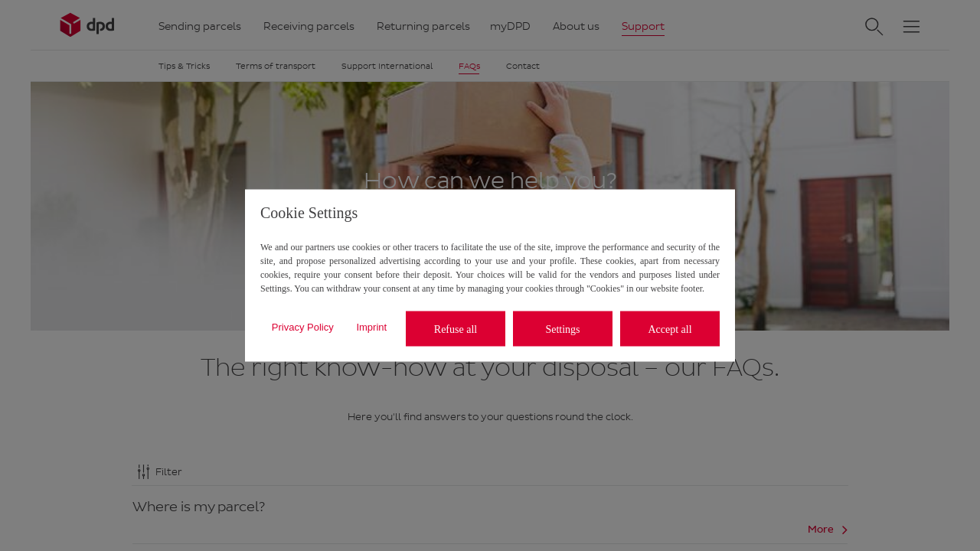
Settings (562, 329)
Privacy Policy (303, 326)
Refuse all (456, 329)
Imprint (371, 326)
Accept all (670, 329)
